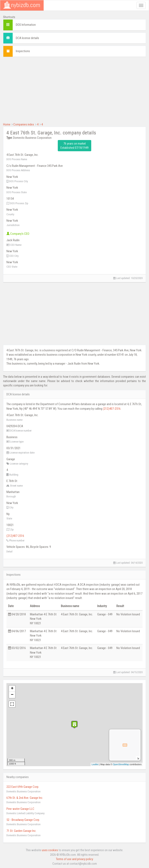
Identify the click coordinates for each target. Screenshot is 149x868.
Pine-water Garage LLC (20, 809)
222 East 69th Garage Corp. (23, 787)
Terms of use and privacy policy (74, 859)
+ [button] (12, 689)
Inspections (23, 51)
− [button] (12, 695)
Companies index (24, 124)
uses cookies (50, 850)
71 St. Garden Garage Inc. (21, 831)
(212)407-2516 (112, 409)
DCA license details (27, 38)
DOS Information (26, 25)
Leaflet (95, 764)
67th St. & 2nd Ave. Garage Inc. (25, 798)
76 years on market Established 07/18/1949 (74, 146)
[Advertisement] (74, 89)
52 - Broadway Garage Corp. (23, 820)
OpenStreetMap (121, 764)
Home (7, 124)
